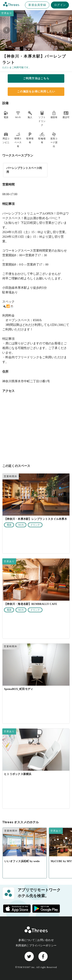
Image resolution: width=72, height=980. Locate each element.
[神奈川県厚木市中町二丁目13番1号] (36, 428)
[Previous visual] (7, 30)
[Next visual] (65, 30)
